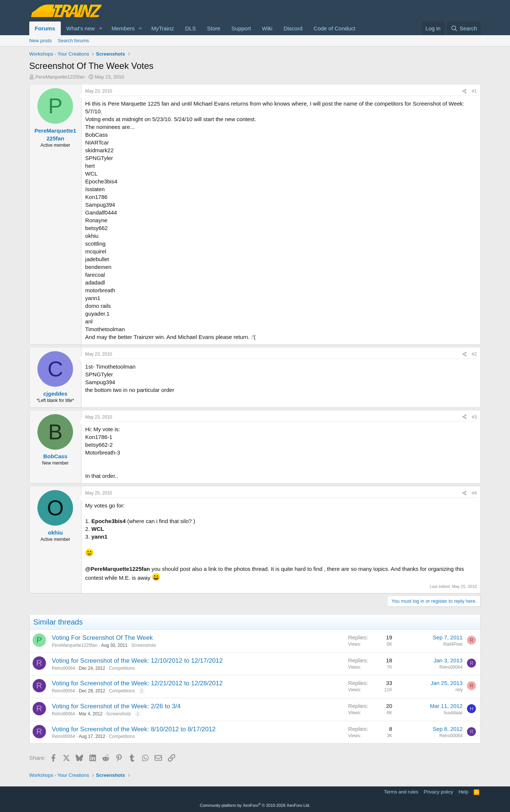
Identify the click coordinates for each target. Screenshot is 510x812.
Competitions (122, 668)
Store (213, 28)
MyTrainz (163, 28)
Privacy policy (438, 792)
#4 (474, 493)
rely (459, 690)
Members (123, 28)
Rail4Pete (453, 644)
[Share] (464, 91)
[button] (101, 28)
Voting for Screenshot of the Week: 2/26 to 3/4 (116, 706)
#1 (474, 91)
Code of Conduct (335, 28)
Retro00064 (64, 668)
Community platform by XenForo (255, 805)
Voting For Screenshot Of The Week (102, 638)
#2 (474, 354)
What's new (81, 28)
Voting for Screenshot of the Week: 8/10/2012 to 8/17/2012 (134, 729)
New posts (41, 41)
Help (463, 792)
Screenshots (144, 645)
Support (241, 28)
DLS (190, 28)
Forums (45, 28)
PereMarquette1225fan (60, 77)
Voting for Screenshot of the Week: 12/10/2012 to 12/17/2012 (137, 661)
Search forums (74, 41)
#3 (474, 417)
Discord (293, 28)
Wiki (267, 28)
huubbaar (453, 713)
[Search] (464, 28)
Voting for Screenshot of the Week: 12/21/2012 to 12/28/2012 (137, 683)
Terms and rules (401, 792)
